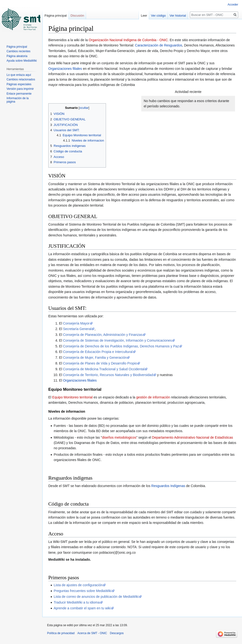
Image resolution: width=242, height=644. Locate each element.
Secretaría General (77, 329)
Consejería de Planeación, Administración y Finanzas (103, 335)
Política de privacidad (61, 633)
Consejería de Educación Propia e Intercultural (98, 352)
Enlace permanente (19, 94)
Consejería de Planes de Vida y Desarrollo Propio (100, 363)
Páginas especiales (19, 84)
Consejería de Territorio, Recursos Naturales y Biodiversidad (108, 375)
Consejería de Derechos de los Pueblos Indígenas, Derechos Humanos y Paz (121, 346)
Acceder (233, 5)
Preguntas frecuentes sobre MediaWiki (82, 591)
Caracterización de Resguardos (159, 45)
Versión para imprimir (20, 89)
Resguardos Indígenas (168, 486)
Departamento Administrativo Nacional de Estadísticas (193, 437)
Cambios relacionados (21, 79)
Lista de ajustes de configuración (78, 585)
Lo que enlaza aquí (19, 75)
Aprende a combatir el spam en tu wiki (82, 608)
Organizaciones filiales (65, 69)
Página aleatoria (17, 56)
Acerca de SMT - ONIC (92, 633)
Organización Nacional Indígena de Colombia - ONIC (128, 40)
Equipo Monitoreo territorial (72, 397)
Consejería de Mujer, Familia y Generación (95, 358)
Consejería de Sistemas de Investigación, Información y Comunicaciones (117, 340)
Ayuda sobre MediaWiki (22, 61)
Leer (144, 16)
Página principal (56, 16)
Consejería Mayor (76, 323)
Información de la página (18, 100)
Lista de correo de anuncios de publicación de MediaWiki (96, 597)
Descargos (117, 633)
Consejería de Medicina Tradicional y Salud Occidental (104, 369)
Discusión (77, 16)
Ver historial (178, 16)
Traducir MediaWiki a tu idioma (77, 602)
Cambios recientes (18, 51)
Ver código (158, 16)
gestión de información (153, 397)
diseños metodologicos (119, 437)
